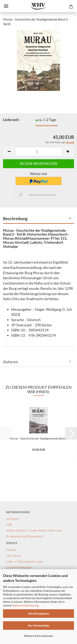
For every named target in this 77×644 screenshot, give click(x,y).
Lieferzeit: (11, 120)
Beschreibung (15, 219)
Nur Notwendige (39, 625)
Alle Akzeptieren (38, 613)
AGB (9, 524)
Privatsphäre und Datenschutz (25, 536)
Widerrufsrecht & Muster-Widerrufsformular (34, 530)
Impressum (13, 519)
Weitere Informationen (38, 636)
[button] (9, 152)
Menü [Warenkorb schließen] (6, 6)
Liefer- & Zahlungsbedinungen (25, 561)
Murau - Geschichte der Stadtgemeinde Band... (38, 438)
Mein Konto (13, 556)
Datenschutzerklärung (25, 605)
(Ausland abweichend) (46, 125)
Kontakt (11, 550)
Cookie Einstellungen (19, 567)
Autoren (11, 362)
